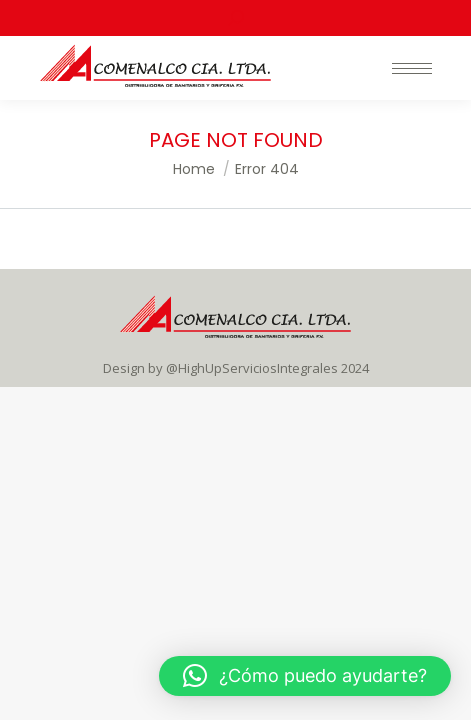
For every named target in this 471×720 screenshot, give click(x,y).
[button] (305, 676)
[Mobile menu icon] (412, 68)
